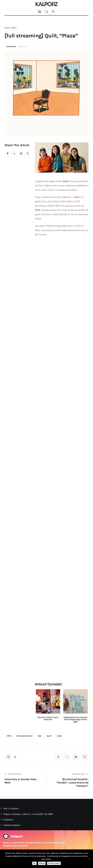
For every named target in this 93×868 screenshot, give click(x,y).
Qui (64, 226)
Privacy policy (54, 863)
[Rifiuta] (89, 859)
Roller (77, 197)
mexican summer (24, 736)
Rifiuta (42, 863)
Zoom (14, 28)
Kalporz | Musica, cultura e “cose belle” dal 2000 (28, 814)
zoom (60, 736)
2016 (9, 736)
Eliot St (67, 197)
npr (40, 736)
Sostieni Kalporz (12, 825)
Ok (34, 863)
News (7, 28)
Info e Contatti (11, 808)
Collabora (9, 820)
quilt (49, 736)
